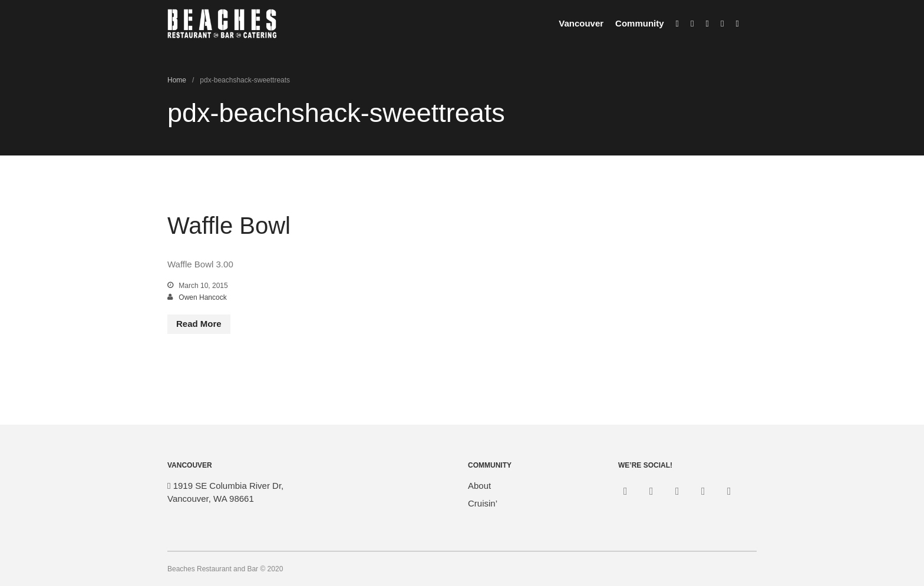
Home (177, 80)
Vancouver (581, 23)
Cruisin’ (483, 503)
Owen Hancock (202, 297)
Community (640, 23)
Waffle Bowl (229, 226)
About (479, 486)
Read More (199, 324)
